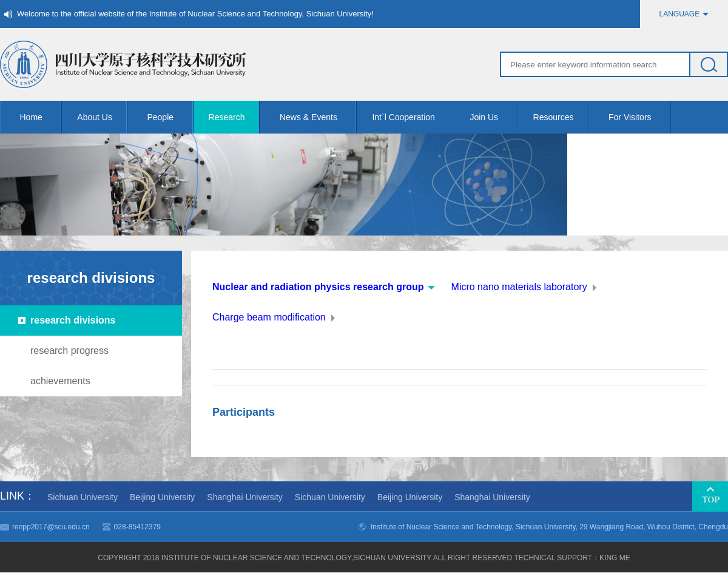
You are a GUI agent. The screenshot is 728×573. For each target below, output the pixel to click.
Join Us (494, 117)
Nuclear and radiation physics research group (318, 287)
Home (41, 117)
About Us (102, 117)
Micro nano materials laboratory (519, 287)
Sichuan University (83, 497)
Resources (561, 117)
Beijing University (162, 497)
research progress (69, 351)
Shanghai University (245, 497)
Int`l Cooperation (411, 117)
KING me (615, 558)
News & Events (318, 117)
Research (234, 117)
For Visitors (640, 117)
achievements (60, 381)
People (170, 117)
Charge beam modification (269, 317)
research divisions (73, 320)
